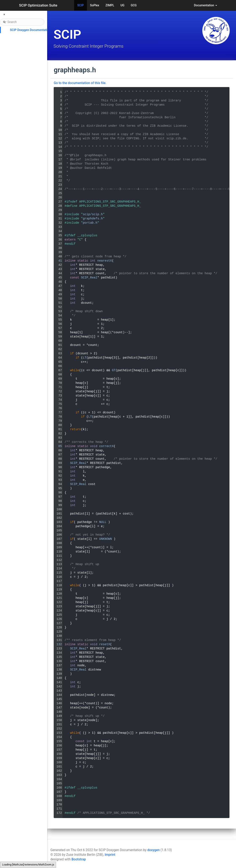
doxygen (154, 850)
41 (57, 261)
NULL (103, 522)
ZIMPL (110, 5)
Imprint (110, 855)
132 (57, 644)
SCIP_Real (89, 278)
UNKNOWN (105, 539)
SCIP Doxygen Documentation (30, 30)
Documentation (205, 5)
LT (85, 358)
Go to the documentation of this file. (80, 83)
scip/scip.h (93, 214)
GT (114, 370)
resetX (105, 644)
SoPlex (95, 5)
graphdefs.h (93, 219)
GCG (134, 5)
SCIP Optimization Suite (38, 5)
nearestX (105, 261)
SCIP (81, 5)
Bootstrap (79, 859)
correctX (106, 446)
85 (57, 446)
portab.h (90, 223)
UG (122, 5)
